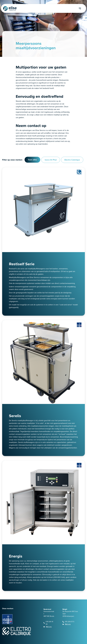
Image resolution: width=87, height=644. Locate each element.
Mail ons (49, 627)
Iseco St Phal (51, 160)
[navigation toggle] (82, 8)
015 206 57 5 (70, 622)
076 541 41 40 (49, 623)
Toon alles (32, 160)
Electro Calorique (72, 160)
